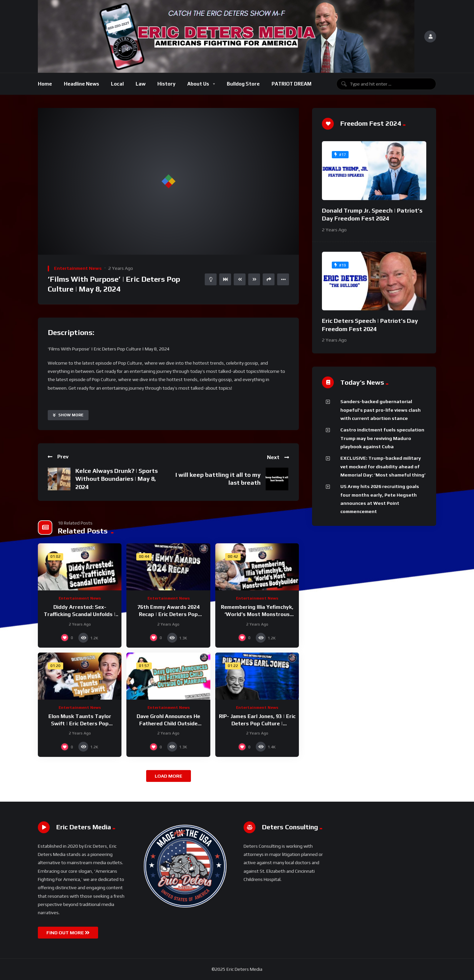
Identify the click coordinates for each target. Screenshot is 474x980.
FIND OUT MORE (68, 933)
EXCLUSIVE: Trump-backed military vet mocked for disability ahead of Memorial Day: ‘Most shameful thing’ (383, 466)
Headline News (81, 84)
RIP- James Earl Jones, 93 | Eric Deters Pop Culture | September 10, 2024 (257, 723)
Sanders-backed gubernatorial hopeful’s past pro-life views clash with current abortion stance (381, 410)
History (166, 84)
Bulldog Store (243, 84)
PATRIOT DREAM (291, 84)
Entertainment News (78, 268)
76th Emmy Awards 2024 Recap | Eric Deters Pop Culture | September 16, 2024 (168, 614)
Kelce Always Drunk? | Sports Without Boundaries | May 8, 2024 (117, 479)
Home (45, 84)
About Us (198, 84)
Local (117, 84)
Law (141, 84)
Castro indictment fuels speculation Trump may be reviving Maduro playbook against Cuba (382, 438)
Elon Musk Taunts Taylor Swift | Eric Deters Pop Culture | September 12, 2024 (80, 723)
